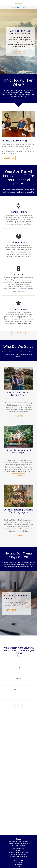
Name (18, 656)
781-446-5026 (24, 844)
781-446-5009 (24, 842)
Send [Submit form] (18, 706)
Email (18, 667)
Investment (18, 865)
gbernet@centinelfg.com (19, 855)
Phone (18, 679)
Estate (18, 867)
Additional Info (18, 690)
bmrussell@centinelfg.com (19, 856)
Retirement (18, 863)
